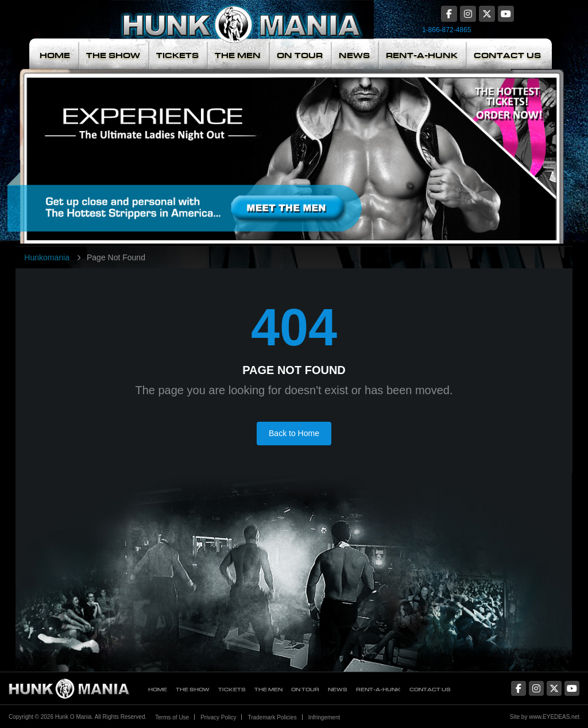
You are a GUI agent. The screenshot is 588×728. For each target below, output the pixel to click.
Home (55, 55)
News (354, 55)
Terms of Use (172, 717)
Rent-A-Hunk (422, 55)
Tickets (177, 55)
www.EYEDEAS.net (554, 717)
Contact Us (507, 55)
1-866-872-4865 (446, 30)
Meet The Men (210, 156)
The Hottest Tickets (492, 156)
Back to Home (294, 433)
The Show (113, 55)
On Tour (300, 55)
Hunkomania (47, 257)
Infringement (324, 717)
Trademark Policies (272, 717)
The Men (238, 55)
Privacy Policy (218, 717)
